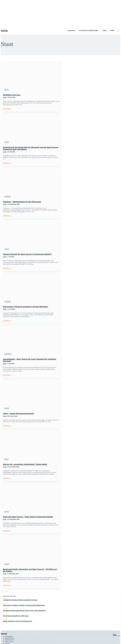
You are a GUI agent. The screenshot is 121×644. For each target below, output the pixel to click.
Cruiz (5, 97)
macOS (5, 598)
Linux (7, 142)
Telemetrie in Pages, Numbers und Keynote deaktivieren (24, 605)
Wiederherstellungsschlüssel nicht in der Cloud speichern (24, 611)
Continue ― (7, 109)
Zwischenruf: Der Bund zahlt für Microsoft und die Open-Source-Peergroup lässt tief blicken (31, 148)
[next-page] (6, 592)
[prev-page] (3, 592)
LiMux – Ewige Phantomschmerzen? (19, 414)
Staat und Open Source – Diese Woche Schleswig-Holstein (28, 517)
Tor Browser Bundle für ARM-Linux (16, 616)
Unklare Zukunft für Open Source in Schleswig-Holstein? (27, 254)
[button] (118, 30)
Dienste (8, 197)
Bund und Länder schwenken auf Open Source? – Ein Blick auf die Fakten (30, 570)
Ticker (5, 609)
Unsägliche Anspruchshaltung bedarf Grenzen (20, 600)
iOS (4, 603)
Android (8, 354)
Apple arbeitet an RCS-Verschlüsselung (18, 621)
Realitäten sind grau (12, 95)
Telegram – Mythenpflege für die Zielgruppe (22, 202)
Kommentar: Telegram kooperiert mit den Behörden (26, 307)
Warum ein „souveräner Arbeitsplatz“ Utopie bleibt (25, 464)
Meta (6, 90)
